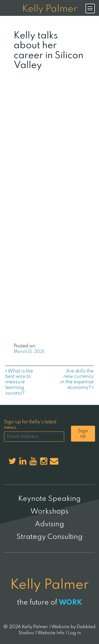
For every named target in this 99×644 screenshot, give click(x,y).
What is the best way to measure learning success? (19, 382)
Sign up (83, 434)
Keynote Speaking (49, 499)
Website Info (51, 633)
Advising (49, 524)
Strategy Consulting (49, 537)
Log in (74, 633)
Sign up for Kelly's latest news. (30, 425)
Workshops (49, 512)
